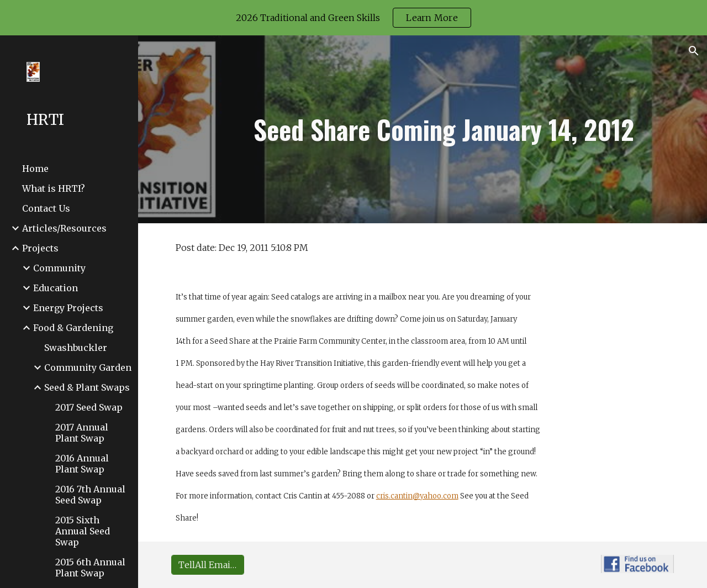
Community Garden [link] (88, 368)
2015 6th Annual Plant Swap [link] (90, 568)
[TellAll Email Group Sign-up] (208, 565)
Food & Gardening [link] (73, 328)
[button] (694, 51)
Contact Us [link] (46, 208)
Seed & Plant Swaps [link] (87, 387)
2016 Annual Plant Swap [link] (82, 464)
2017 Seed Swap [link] (89, 407)
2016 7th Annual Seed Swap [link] (90, 495)
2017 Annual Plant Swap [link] (82, 433)
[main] (444, 129)
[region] (353, 18)
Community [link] (59, 268)
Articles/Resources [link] (64, 228)
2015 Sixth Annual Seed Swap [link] (83, 531)
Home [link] (35, 169)
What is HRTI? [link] (54, 188)
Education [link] (56, 288)
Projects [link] (40, 248)
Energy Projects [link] (68, 308)
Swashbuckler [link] (76, 348)
